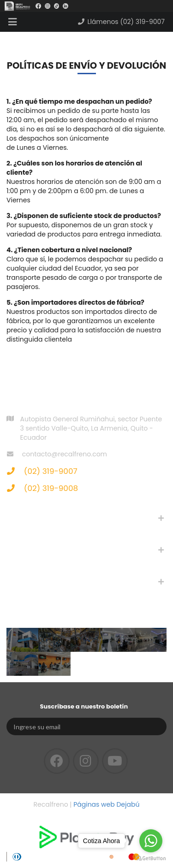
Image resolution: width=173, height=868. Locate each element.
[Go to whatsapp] (151, 841)
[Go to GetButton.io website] (151, 859)
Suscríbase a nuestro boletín (84, 706)
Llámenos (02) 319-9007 (121, 22)
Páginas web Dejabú (106, 804)
